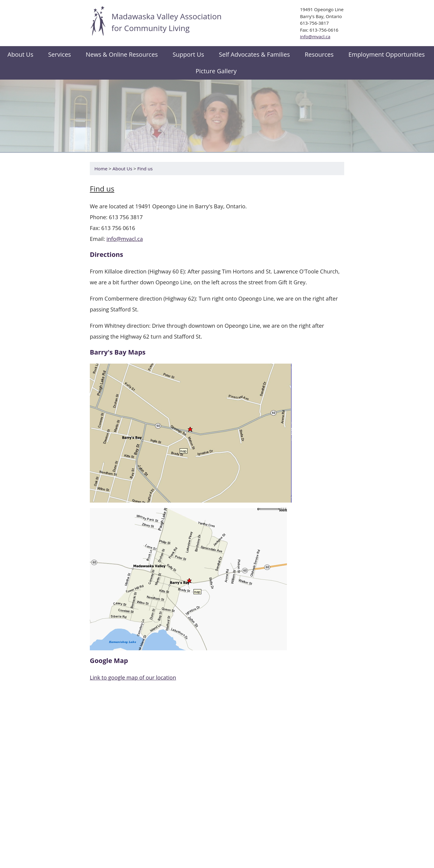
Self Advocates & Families (254, 54)
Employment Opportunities (387, 54)
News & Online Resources (122, 54)
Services (60, 54)
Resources (319, 54)
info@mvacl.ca (315, 36)
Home (101, 169)
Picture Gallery (216, 71)
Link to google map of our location (133, 677)
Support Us (188, 54)
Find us (145, 169)
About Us (122, 169)
